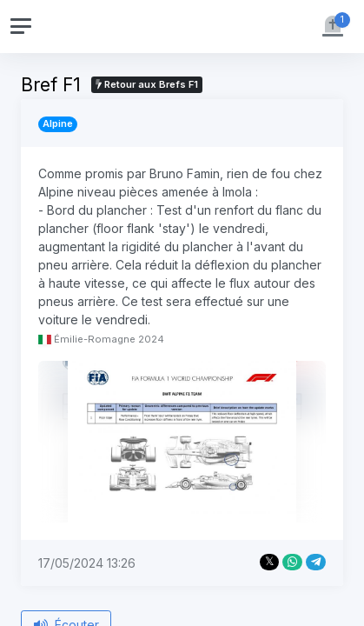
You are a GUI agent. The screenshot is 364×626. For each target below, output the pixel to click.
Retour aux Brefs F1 (147, 84)
